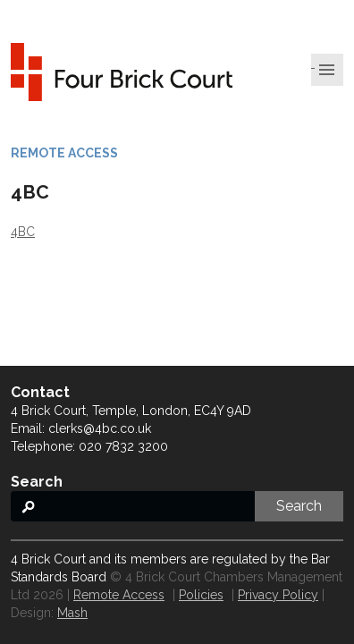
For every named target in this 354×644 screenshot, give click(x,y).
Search (299, 506)
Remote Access (119, 595)
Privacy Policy (278, 595)
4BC (23, 232)
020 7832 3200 (123, 446)
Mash (72, 613)
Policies (201, 595)
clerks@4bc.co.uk (100, 428)
